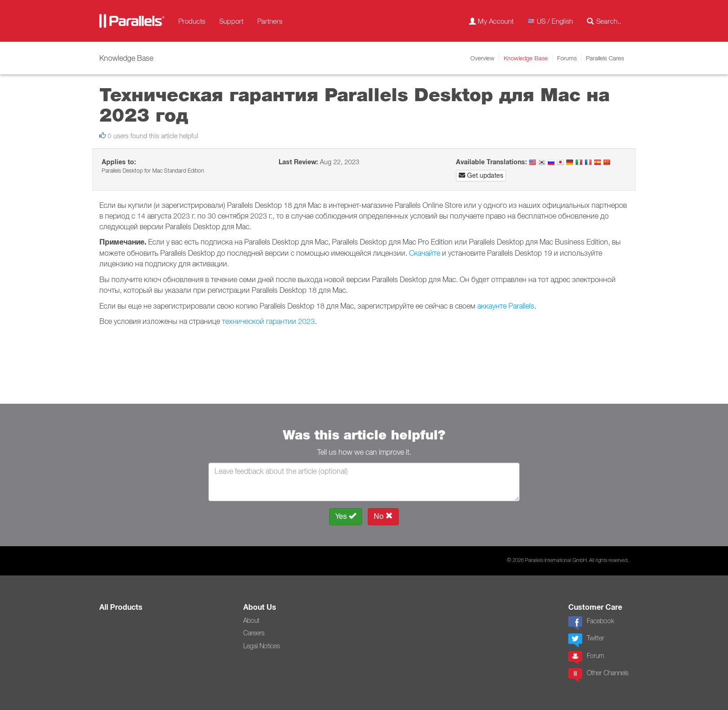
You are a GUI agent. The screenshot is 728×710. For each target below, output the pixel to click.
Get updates (481, 175)
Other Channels (598, 675)
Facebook (591, 623)
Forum (586, 658)
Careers (254, 633)
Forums (567, 58)
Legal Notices (262, 646)
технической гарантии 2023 (268, 321)
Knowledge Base (526, 58)
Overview (482, 58)
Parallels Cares (605, 58)
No (383, 516)
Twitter (586, 640)
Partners (270, 21)
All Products (121, 607)
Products (192, 21)
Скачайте (426, 253)
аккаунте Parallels (506, 306)
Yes (346, 516)
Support (231, 21)
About (251, 620)
